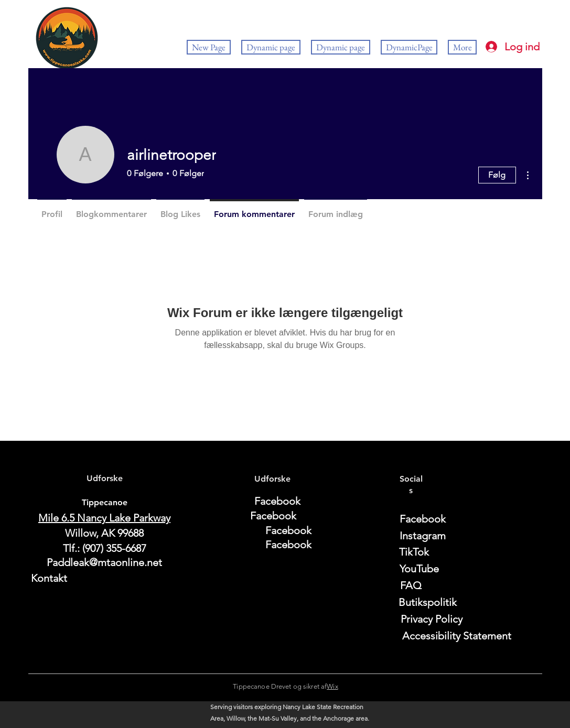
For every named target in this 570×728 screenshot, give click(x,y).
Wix (332, 686)
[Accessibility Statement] (457, 636)
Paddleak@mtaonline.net (104, 562)
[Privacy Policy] (432, 619)
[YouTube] (420, 569)
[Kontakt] (105, 578)
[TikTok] (414, 552)
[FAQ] (411, 585)
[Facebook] (277, 501)
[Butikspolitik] (428, 602)
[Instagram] (423, 536)
